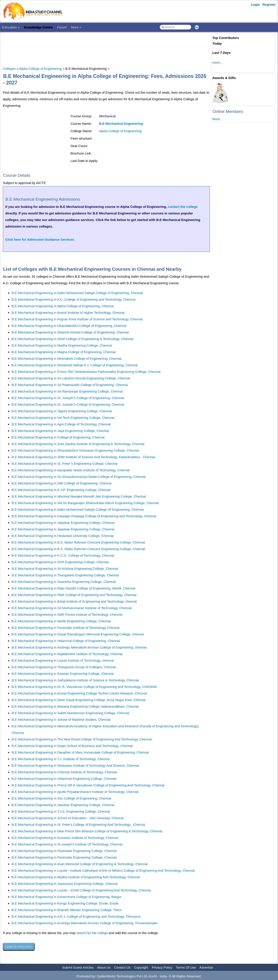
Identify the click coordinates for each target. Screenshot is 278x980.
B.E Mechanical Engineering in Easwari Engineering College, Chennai (63, 674)
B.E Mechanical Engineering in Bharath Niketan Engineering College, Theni (66, 910)
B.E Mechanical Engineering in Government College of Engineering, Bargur (66, 897)
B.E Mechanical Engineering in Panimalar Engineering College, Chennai (64, 851)
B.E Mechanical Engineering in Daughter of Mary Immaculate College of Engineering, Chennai (80, 752)
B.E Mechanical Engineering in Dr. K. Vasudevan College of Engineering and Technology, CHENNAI (84, 687)
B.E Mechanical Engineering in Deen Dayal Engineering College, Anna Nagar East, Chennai (79, 700)
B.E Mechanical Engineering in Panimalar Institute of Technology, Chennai (66, 628)
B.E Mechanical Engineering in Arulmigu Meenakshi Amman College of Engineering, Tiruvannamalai (84, 923)
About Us (104, 967)
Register (269, 4)
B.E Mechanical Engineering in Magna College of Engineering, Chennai (64, 352)
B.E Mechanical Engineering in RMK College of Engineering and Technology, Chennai (74, 595)
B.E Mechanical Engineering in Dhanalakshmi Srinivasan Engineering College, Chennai (75, 450)
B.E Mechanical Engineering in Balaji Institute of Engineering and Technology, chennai (74, 601)
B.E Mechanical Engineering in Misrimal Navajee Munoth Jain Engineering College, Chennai (79, 496)
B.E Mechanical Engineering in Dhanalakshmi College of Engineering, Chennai (69, 326)
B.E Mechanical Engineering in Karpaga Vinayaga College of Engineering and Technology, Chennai (84, 516)
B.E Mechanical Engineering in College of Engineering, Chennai (58, 437)
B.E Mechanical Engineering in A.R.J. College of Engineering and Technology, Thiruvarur (76, 916)
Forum (62, 27)
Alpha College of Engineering (40, 69)
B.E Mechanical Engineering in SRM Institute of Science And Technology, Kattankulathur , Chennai (83, 457)
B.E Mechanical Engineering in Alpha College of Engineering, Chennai (63, 306)
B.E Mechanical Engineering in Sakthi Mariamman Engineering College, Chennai (70, 713)
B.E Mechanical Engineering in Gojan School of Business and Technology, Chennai (72, 746)
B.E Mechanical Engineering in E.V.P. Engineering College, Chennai (61, 490)
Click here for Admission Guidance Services (40, 239)
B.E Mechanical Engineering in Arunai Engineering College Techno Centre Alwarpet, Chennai (79, 693)
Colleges (9, 69)
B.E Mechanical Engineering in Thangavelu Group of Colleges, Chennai (64, 667)
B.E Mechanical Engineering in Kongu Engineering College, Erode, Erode (65, 903)
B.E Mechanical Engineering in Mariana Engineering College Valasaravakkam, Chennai (75, 706)
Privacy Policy (162, 967)
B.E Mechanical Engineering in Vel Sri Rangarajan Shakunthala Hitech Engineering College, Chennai (85, 503)
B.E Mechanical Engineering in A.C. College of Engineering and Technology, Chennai (73, 299)
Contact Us (122, 967)
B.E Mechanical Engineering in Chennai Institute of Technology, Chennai (64, 772)
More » (76, 27)
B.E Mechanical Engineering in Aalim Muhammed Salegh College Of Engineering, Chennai (78, 509)
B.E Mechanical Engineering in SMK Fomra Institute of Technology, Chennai (67, 614)
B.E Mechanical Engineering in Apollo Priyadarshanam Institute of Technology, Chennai (75, 792)
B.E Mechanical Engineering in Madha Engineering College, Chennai (62, 345)
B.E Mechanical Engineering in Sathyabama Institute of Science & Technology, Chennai (75, 680)
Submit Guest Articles (78, 967)
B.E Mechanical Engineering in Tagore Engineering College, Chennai (62, 411)
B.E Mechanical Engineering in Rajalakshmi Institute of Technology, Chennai (67, 654)
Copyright (141, 967)
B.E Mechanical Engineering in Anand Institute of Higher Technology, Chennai (68, 313)
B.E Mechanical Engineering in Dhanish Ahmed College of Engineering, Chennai (70, 332)
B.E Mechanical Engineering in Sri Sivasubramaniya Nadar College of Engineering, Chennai (79, 477)
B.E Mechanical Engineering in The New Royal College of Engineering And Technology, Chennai (82, 739)
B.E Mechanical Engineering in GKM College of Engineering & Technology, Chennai (73, 339)
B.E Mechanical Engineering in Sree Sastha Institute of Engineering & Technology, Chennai (78, 444)
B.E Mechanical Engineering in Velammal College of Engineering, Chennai (66, 641)
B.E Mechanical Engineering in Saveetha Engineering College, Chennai (64, 582)
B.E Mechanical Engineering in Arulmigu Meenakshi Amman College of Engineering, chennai (79, 647)
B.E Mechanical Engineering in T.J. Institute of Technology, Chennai (61, 759)
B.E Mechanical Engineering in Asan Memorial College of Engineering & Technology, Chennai (80, 864)
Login (255, 4)
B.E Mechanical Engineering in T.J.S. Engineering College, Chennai (61, 811)
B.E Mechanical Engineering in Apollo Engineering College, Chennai (61, 621)
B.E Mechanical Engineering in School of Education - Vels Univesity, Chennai (68, 818)
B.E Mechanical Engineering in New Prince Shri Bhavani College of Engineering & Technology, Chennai (87, 831)
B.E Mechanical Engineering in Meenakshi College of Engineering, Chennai (66, 359)
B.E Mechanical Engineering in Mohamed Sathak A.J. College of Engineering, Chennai (75, 365)
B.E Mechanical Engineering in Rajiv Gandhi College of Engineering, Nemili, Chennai (73, 588)
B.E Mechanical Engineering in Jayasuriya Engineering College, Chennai (65, 884)
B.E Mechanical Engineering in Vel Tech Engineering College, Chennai (63, 418)
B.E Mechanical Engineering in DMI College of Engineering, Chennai (62, 483)
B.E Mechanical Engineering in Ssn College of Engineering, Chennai (61, 798)
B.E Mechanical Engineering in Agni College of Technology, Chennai (61, 424)
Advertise (206, 967)
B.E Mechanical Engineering (121, 124)
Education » (11, 27)
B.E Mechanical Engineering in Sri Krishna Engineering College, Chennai (65, 569)
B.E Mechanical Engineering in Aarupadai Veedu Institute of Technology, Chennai (71, 470)
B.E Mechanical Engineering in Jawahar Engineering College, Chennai (63, 805)
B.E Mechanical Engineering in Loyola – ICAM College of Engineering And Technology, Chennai (81, 890)
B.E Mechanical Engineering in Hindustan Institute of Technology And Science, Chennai (75, 765)
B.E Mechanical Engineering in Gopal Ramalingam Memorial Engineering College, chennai (78, 634)
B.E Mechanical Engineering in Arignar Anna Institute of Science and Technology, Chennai (77, 319)
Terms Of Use (186, 967)
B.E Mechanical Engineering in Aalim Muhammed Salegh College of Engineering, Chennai (77, 293)
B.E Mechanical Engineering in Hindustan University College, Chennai (63, 536)
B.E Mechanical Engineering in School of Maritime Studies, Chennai (61, 720)
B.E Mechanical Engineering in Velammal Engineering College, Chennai (64, 779)
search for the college (92, 933)
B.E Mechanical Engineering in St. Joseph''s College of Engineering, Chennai (68, 398)
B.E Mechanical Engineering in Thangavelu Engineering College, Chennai (65, 575)
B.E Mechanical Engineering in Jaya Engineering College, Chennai (60, 431)
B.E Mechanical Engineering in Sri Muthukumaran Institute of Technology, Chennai (72, 608)
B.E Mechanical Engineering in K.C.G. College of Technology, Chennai (63, 555)
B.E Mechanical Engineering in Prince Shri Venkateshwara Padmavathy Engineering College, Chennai (86, 372)
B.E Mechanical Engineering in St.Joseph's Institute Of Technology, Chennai (67, 844)
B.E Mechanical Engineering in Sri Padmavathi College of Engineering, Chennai (70, 385)
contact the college (183, 207)
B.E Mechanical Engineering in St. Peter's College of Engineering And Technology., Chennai (78, 825)
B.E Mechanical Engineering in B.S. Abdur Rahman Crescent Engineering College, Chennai (78, 542)
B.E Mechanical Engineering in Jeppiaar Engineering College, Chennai (63, 523)
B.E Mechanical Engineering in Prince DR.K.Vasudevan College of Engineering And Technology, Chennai (88, 785)
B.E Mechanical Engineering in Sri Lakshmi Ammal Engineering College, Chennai (71, 378)
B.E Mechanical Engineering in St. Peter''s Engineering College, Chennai (65, 464)
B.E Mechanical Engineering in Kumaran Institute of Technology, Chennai (65, 838)
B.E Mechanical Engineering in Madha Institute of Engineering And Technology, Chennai (76, 877)
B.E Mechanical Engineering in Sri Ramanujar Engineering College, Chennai (67, 391)
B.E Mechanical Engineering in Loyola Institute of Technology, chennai (63, 660)
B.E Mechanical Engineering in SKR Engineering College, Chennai (60, 562)
